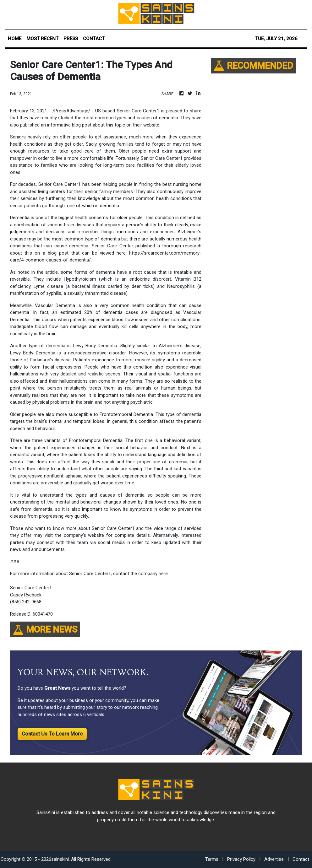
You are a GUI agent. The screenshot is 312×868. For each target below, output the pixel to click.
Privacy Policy (241, 859)
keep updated (166, 542)
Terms (212, 859)
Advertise (274, 859)
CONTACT (94, 39)
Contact (301, 859)
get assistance (110, 137)
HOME (15, 39)
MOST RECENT (42, 39)
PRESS (71, 39)
